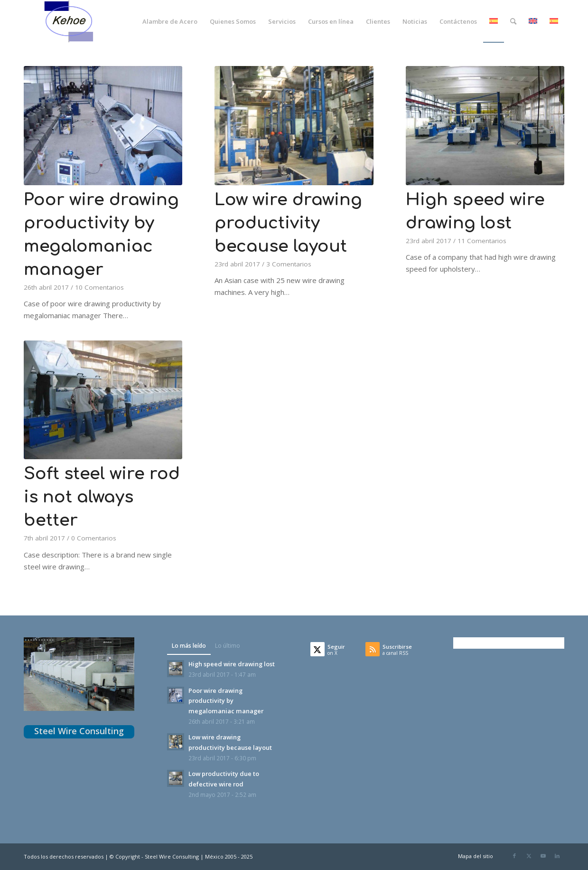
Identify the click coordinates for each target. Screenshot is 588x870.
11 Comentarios (482, 241)
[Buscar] (513, 21)
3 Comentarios (289, 264)
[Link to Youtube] (543, 856)
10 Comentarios (99, 287)
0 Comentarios (94, 538)
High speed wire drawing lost (232, 664)
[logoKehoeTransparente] (69, 21)
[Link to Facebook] (514, 856)
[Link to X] (529, 856)
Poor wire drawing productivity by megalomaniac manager (226, 701)
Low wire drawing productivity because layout (288, 223)
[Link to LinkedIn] (557, 856)
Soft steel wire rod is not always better (102, 497)
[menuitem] (170, 21)
